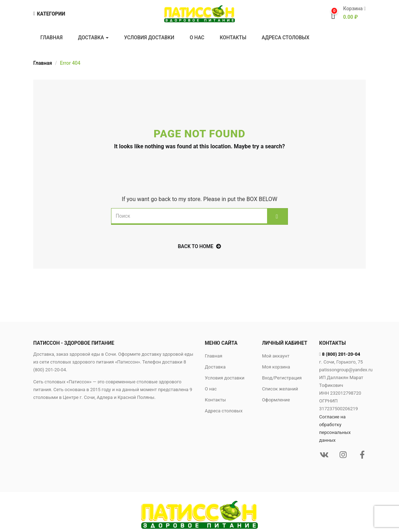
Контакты (233, 38)
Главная (51, 38)
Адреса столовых (286, 38)
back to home (200, 246)
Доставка (94, 38)
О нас (197, 38)
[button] (352, 13)
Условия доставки (149, 38)
